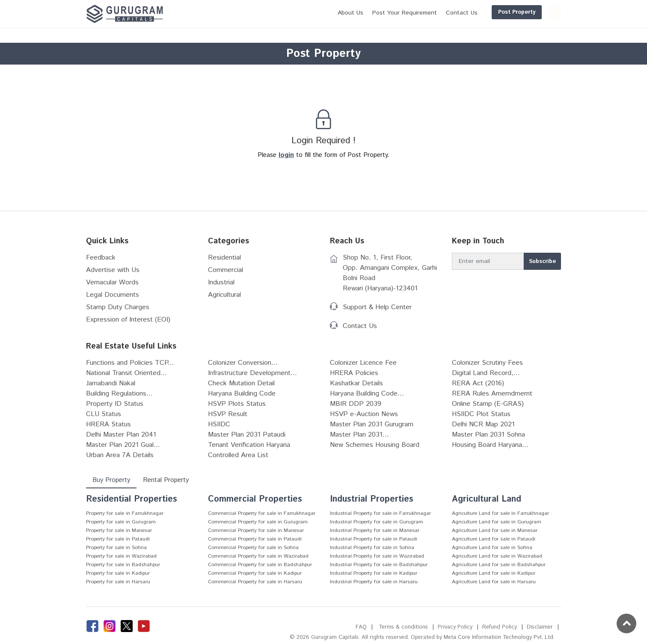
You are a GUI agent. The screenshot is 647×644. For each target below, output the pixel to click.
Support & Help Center (377, 307)
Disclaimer (540, 627)
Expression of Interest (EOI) (128, 320)
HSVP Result (228, 414)
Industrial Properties (372, 499)
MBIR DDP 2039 (356, 404)
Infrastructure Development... (252, 373)
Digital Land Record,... (486, 373)
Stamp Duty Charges (118, 307)
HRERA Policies (354, 373)
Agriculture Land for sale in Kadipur (494, 573)
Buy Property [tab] (111, 480)
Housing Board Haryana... (490, 445)
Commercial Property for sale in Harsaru (255, 582)
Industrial (221, 282)
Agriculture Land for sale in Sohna (492, 548)
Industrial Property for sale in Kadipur (374, 573)
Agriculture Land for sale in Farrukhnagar (500, 513)
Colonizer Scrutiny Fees (487, 363)
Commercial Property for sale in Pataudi (255, 539)
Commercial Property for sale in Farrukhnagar (262, 513)
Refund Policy (500, 627)
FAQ (361, 627)
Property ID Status (115, 404)
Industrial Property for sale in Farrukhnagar (380, 513)
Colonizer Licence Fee (363, 363)
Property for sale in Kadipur (118, 573)
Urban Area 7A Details (120, 455)
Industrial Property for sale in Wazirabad (377, 556)
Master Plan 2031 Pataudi (247, 435)
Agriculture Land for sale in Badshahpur (499, 565)
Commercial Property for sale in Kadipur (255, 573)
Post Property (476, 12)
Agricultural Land (487, 499)
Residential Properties (132, 499)
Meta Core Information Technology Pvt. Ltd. (499, 637)
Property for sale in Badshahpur (123, 565)
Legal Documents (113, 295)
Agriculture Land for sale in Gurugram (497, 522)
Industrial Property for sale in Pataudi (374, 539)
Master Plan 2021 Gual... (123, 445)
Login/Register (534, 12)
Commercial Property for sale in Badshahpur (260, 565)
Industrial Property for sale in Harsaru (374, 582)
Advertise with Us (113, 270)
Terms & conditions (403, 627)
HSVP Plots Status (237, 404)
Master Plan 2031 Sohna (488, 435)
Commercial (226, 270)
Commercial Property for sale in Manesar (256, 530)
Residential (224, 258)
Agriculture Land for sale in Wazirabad (497, 556)
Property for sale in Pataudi (118, 539)
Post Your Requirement (364, 13)
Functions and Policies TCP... (130, 363)
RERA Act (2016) (478, 383)
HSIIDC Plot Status (481, 414)
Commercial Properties (255, 499)
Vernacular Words (112, 282)
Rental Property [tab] (166, 480)
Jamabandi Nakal (111, 383)
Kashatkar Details (356, 383)
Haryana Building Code (242, 394)
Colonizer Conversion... (243, 363)
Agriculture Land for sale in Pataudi (494, 539)
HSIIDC (219, 424)
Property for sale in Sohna (116, 548)
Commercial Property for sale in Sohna (253, 548)
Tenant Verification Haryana (249, 445)
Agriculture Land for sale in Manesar (495, 530)
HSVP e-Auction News (364, 414)
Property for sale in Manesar (119, 530)
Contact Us (360, 326)
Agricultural (224, 295)
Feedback (101, 258)
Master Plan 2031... (359, 435)
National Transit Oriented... (126, 373)
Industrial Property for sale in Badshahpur (379, 565)
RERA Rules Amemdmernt (492, 394)
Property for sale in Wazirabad (121, 556)
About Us (309, 13)
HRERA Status (108, 424)
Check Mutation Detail (241, 383)
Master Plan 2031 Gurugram (372, 424)
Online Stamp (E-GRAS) (488, 404)
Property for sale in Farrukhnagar (125, 513)
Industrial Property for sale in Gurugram (377, 522)
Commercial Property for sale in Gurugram (258, 522)
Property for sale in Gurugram (121, 522)
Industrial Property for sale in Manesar (375, 530)
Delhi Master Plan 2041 (121, 435)
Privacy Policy (455, 627)
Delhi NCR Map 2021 (483, 424)
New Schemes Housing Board (375, 445)
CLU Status (104, 414)
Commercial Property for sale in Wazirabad (258, 556)
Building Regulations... (119, 394)
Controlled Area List (238, 455)
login (286, 155)
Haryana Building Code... (367, 394)
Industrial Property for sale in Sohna (372, 548)
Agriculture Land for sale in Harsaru (494, 582)
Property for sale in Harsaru (118, 582)
